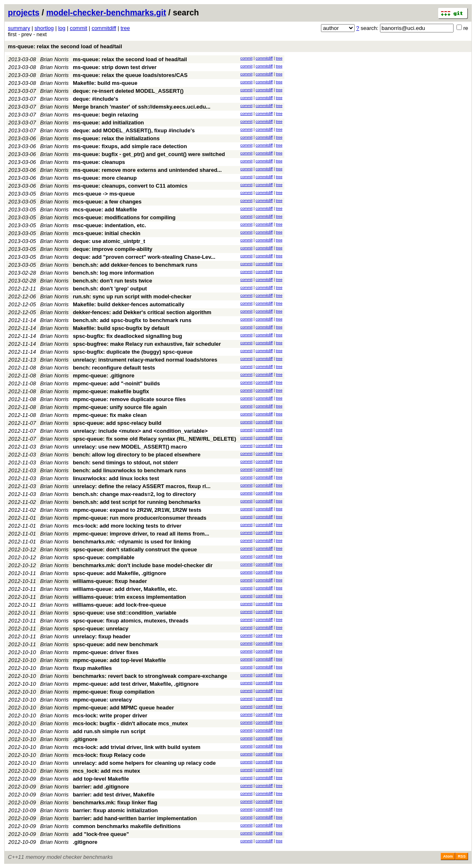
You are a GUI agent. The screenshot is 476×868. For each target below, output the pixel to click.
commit (79, 28)
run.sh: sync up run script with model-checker (132, 296)
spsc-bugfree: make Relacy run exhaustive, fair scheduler (147, 344)
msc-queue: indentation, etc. (109, 225)
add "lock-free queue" (101, 834)
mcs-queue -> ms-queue (104, 194)
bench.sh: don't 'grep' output (110, 289)
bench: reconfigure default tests (114, 368)
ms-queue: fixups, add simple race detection (130, 146)
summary (19, 28)
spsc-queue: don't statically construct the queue (135, 549)
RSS (462, 856)
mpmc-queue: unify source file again (120, 407)
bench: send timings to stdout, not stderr (126, 463)
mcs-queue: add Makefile (105, 210)
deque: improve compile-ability (112, 249)
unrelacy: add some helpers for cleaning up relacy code (144, 763)
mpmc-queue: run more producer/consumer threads (139, 518)
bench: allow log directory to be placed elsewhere (137, 455)
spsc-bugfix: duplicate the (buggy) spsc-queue (133, 352)
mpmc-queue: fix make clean (110, 415)
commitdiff (104, 28)
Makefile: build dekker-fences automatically (128, 304)
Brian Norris (55, 59)
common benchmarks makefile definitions (127, 826)
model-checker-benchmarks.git (106, 12)
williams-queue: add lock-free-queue (120, 605)
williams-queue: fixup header (110, 581)
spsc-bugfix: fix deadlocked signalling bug (127, 336)
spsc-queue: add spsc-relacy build (117, 423)
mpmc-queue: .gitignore (104, 376)
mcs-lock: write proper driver (110, 715)
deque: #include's (95, 99)
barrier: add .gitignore (101, 787)
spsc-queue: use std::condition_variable (125, 613)
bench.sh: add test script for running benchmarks (137, 502)
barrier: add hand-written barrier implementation (135, 818)
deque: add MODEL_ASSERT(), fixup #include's (134, 130)
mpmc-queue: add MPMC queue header (123, 708)
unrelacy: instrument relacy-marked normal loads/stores (145, 360)
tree (125, 28)
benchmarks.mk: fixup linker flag (115, 802)
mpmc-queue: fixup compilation (113, 692)
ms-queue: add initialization (108, 123)
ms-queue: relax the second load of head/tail (65, 46)
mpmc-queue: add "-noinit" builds (116, 383)
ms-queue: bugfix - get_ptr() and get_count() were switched (149, 154)
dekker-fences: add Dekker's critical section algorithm (142, 312)
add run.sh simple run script (109, 731)
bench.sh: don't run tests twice (112, 281)
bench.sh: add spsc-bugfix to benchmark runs (132, 320)
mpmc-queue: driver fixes (106, 652)
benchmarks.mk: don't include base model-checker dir (143, 565)
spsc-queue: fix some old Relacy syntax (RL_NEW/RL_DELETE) (154, 439)
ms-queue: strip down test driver (115, 67)
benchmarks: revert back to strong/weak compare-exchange (150, 676)
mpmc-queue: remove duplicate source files (129, 399)
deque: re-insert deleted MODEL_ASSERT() (128, 91)
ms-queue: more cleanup (105, 178)
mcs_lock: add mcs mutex (106, 771)
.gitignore (85, 739)
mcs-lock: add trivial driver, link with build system (137, 747)
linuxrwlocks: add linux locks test (116, 478)
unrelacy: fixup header (102, 636)
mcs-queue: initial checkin (107, 233)
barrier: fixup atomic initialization (115, 810)
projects (24, 12)
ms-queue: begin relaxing (105, 115)
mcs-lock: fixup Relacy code (109, 755)
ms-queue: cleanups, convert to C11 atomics (130, 186)
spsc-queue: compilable (104, 557)
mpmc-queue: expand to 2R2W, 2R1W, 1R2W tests (137, 510)
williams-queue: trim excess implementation (129, 597)
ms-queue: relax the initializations (116, 138)
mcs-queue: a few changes (107, 202)
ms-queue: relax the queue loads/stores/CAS (130, 75)
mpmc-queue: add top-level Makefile (119, 660)
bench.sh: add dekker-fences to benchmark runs (135, 265)
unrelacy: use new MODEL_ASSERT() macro (130, 447)
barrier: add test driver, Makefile (114, 795)
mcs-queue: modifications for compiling (124, 217)
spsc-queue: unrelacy (101, 629)
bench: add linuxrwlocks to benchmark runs (129, 470)
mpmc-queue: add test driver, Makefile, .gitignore (136, 684)
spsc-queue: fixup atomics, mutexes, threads (131, 621)
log (62, 28)
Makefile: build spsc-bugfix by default (121, 328)
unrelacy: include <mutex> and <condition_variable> (140, 431)
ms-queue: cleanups (99, 162)
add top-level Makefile (101, 779)
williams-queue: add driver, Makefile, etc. (125, 589)
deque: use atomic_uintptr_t (109, 241)
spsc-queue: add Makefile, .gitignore (120, 573)
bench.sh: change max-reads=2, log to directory (134, 494)
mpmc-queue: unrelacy (102, 700)
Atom (448, 856)
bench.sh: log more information (113, 273)
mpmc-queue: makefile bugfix (111, 391)
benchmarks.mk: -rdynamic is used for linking (132, 542)
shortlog (44, 28)
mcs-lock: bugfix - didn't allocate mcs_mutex (130, 723)
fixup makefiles (92, 668)
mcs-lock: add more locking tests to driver (127, 526)
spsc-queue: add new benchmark (115, 644)
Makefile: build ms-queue (105, 83)
